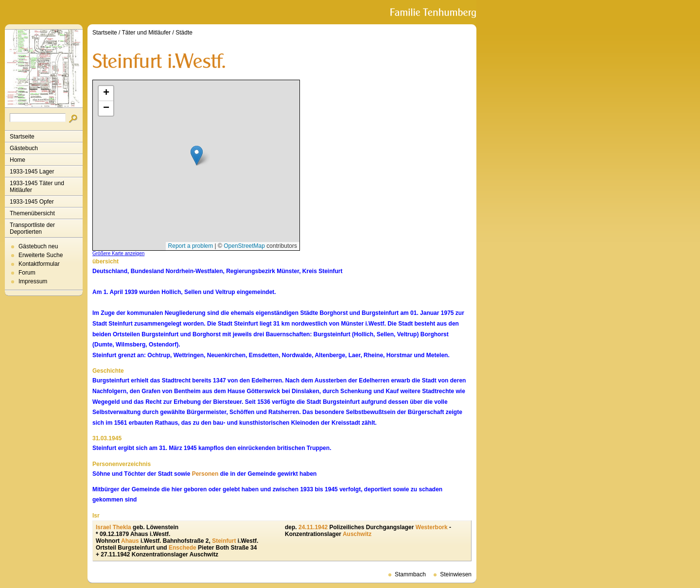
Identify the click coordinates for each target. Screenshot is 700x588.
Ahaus (130, 541)
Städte (184, 33)
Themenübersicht (32, 213)
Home (17, 160)
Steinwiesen (456, 574)
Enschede (183, 548)
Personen (205, 474)
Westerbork (432, 527)
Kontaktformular (39, 264)
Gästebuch (24, 148)
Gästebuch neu (38, 246)
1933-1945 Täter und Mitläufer (37, 187)
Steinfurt (224, 541)
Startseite (22, 137)
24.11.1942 (313, 527)
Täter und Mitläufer (147, 33)
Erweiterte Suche (41, 255)
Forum (27, 273)
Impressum (33, 281)
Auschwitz (357, 534)
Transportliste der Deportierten (32, 228)
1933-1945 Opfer (32, 202)
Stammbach (410, 574)
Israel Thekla (114, 527)
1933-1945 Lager (32, 172)
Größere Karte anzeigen (118, 253)
